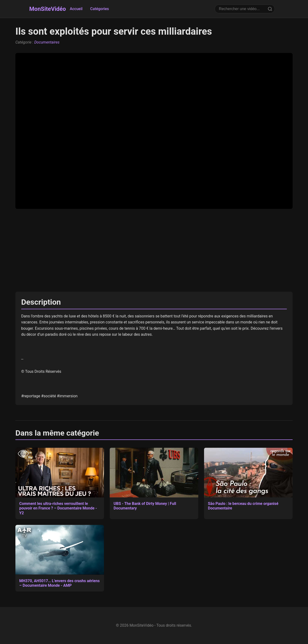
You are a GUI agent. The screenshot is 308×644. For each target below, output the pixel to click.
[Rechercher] (270, 9)
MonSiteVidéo (48, 9)
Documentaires (47, 42)
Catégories (100, 9)
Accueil (76, 9)
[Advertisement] (154, 250)
